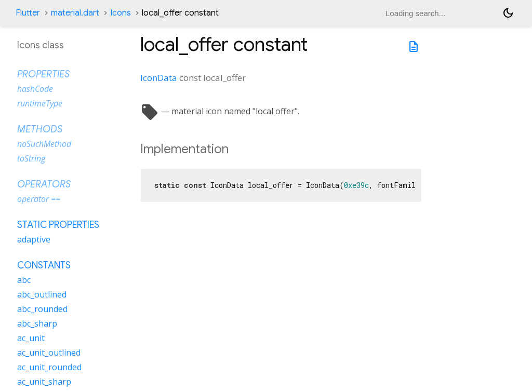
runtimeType (40, 103)
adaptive (34, 239)
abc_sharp (37, 323)
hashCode (35, 89)
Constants (44, 265)
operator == (39, 199)
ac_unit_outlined (49, 353)
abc (24, 280)
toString (31, 158)
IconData (159, 78)
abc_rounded (42, 309)
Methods (40, 129)
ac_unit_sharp (44, 382)
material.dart (75, 13)
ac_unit (31, 338)
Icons (121, 13)
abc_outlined (42, 294)
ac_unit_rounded (49, 367)
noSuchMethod (44, 144)
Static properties (58, 225)
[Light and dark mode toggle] (508, 13)
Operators (44, 184)
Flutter (28, 13)
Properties (43, 74)
